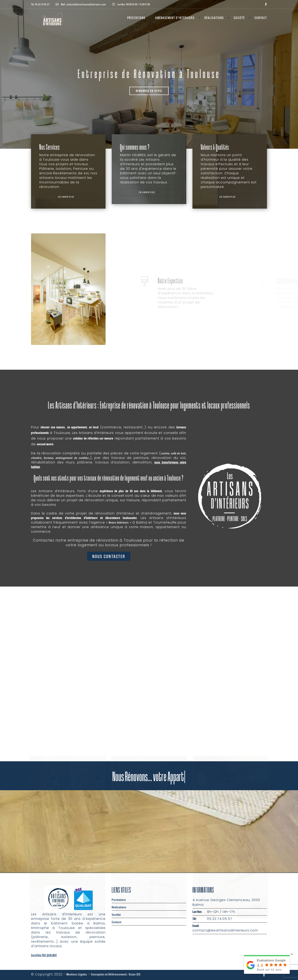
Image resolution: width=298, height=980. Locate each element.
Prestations (136, 18)
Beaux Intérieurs (119, 522)
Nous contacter (109, 556)
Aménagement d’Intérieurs (175, 18)
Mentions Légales (77, 974)
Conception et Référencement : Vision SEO (116, 974)
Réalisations (214, 18)
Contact (261, 18)
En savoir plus (66, 197)
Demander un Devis (149, 91)
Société (239, 18)
